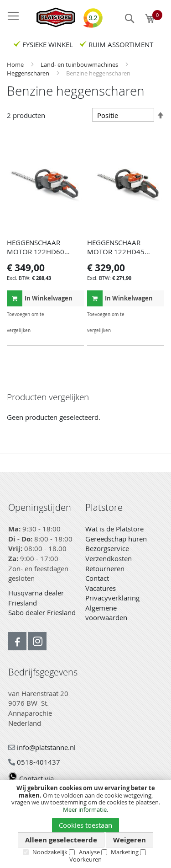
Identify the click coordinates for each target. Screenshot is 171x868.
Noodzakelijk (50, 852)
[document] (85, 824)
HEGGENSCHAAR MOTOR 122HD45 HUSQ (116, 252)
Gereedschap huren (116, 539)
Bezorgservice (107, 548)
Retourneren (105, 568)
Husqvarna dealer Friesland (36, 598)
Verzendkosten (109, 558)
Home (16, 64)
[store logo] (51, 17)
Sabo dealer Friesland (42, 612)
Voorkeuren (85, 859)
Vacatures (101, 588)
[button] (76, 314)
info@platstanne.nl (42, 747)
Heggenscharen (29, 73)
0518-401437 (34, 762)
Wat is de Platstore (114, 529)
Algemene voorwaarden (106, 613)
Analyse (89, 852)
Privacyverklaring (112, 598)
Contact (97, 578)
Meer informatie (85, 809)
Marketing (125, 852)
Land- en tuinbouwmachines (80, 64)
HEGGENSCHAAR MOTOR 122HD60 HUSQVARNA (36, 252)
